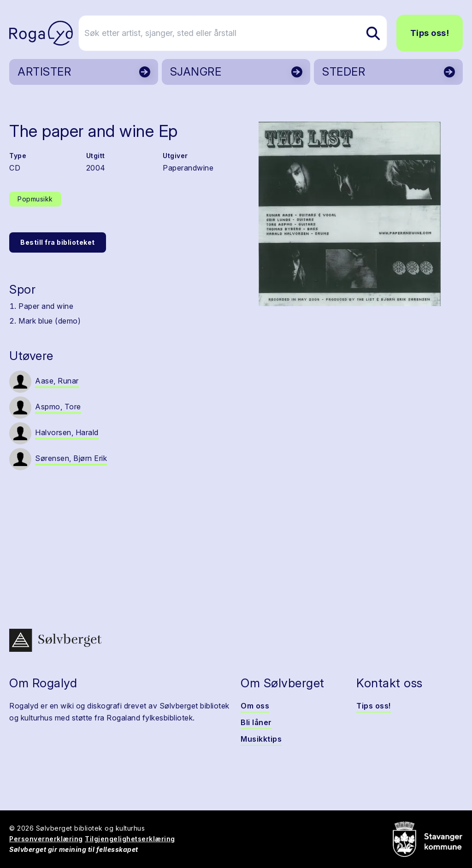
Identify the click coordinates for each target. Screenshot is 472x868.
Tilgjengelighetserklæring (130, 839)
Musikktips (261, 739)
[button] (349, 214)
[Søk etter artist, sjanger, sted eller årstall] (240, 33)
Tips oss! (430, 33)
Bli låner (256, 722)
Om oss (255, 706)
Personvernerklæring (46, 839)
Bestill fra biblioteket (58, 242)
